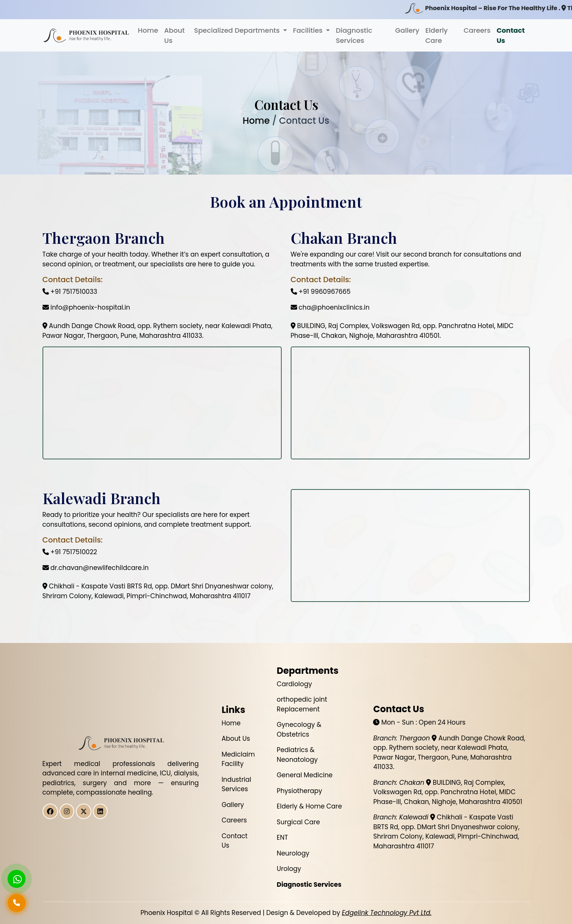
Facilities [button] (309, 30)
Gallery (407, 30)
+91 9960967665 (321, 292)
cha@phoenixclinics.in (330, 307)
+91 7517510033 (70, 292)
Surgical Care (298, 822)
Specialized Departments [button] (238, 30)
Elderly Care (437, 35)
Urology (289, 869)
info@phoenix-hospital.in (86, 307)
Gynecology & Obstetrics (299, 729)
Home (148, 30)
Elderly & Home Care (309, 806)
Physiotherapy (300, 791)
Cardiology (294, 684)
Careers (477, 30)
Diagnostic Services (354, 35)
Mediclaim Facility (238, 759)
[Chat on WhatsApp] (17, 879)
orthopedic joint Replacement (302, 704)
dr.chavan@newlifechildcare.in (96, 568)
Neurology (293, 853)
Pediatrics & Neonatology (297, 755)
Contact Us (511, 35)
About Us (174, 35)
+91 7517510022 (70, 552)
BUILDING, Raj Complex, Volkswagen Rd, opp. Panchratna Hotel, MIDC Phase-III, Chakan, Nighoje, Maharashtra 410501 (448, 792)
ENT (282, 837)
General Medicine (305, 775)
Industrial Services (236, 784)
